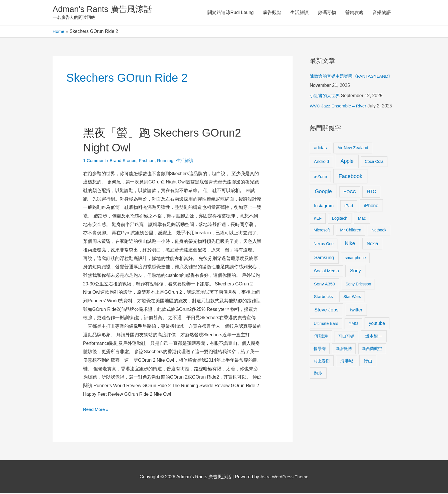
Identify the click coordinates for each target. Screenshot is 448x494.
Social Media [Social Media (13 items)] (326, 272)
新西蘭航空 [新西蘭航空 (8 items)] (372, 349)
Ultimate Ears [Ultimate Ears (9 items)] (326, 324)
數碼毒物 (327, 13)
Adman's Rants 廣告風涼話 (104, 10)
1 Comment (95, 161)
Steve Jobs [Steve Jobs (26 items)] (326, 310)
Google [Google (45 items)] (323, 192)
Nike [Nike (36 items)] (350, 244)
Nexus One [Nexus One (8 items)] (324, 245)
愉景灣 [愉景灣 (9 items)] (320, 349)
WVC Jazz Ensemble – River (339, 107)
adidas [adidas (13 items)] (320, 148)
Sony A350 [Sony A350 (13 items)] (325, 285)
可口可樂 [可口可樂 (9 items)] (346, 337)
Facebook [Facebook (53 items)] (350, 177)
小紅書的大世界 (326, 96)
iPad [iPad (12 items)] (349, 206)
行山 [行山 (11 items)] (368, 361)
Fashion (149, 161)
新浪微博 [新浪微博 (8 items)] (344, 349)
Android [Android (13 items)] (322, 162)
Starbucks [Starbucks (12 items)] (324, 297)
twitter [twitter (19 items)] (356, 310)
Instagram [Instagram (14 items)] (324, 206)
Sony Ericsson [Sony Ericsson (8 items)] (358, 285)
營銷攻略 (354, 13)
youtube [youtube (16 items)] (377, 324)
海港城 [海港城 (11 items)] (347, 361)
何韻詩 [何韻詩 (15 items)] (321, 337)
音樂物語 (382, 13)
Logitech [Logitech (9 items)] (340, 219)
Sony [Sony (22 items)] (355, 272)
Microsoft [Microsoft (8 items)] (322, 231)
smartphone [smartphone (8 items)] (355, 259)
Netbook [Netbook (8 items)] (379, 231)
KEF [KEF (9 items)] (318, 219)
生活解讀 (299, 13)
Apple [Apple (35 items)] (347, 162)
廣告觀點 (272, 13)
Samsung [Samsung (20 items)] (324, 258)
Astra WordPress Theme (284, 477)
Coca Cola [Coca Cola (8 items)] (374, 162)
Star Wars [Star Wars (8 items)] (352, 297)
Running (168, 161)
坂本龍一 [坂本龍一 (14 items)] (374, 337)
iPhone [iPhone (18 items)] (371, 206)
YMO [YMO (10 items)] (353, 324)
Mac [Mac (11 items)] (362, 219)
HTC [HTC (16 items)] (371, 192)
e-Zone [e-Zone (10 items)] (320, 177)
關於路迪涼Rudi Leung (231, 13)
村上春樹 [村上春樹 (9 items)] (322, 361)
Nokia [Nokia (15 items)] (372, 244)
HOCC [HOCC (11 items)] (350, 192)
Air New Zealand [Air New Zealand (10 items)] (353, 148)
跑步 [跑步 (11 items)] (318, 374)
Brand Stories (124, 161)
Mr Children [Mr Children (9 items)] (351, 231)
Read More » (96, 409)
